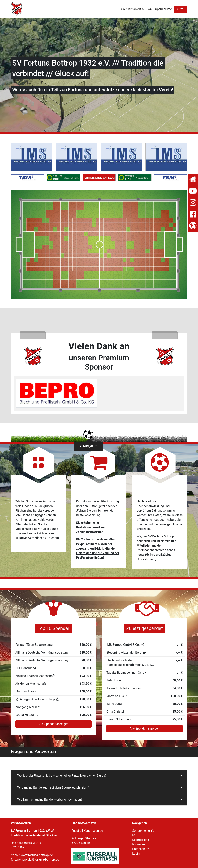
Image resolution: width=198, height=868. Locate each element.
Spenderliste (164, 9)
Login (136, 853)
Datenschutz (141, 849)
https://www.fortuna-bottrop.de (32, 855)
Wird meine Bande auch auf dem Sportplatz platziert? (53, 788)
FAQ (149, 9)
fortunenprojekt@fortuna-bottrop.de (35, 860)
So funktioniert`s (133, 9)
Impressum (140, 844)
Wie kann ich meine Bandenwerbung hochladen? (50, 800)
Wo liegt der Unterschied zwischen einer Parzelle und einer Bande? (62, 776)
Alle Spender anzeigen (53, 724)
